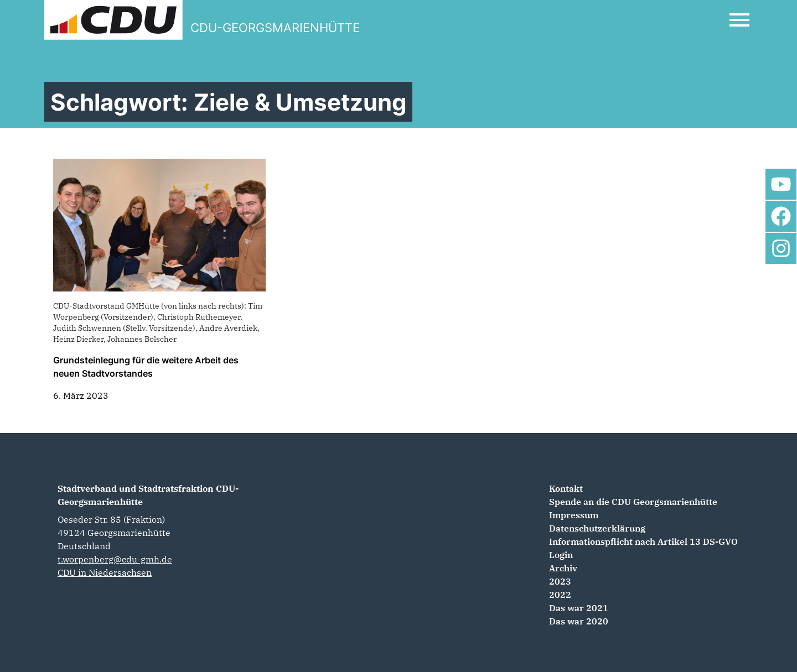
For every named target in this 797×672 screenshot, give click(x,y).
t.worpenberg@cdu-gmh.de (115, 559)
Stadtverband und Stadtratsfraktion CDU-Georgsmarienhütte (148, 495)
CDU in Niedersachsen (105, 572)
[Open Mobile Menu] (739, 20)
